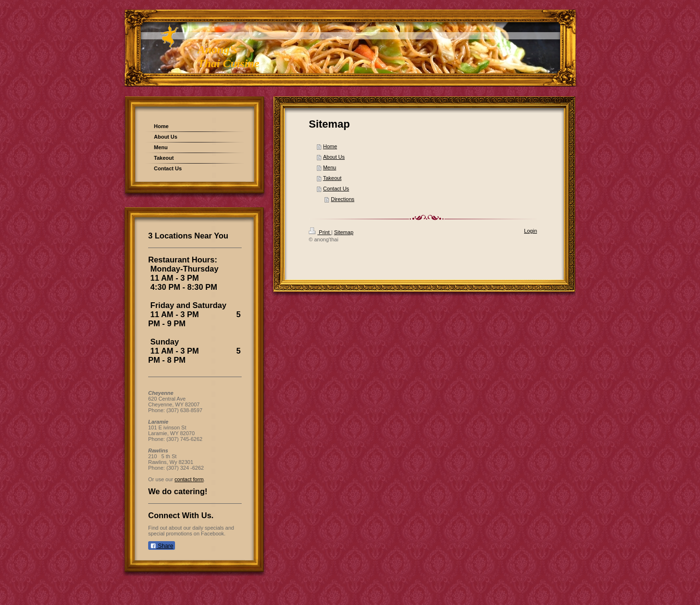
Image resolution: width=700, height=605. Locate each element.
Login (531, 231)
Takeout (332, 178)
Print (320, 232)
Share (162, 546)
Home (330, 146)
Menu (330, 167)
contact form (189, 479)
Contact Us (336, 189)
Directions (343, 199)
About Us (334, 157)
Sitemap (344, 232)
